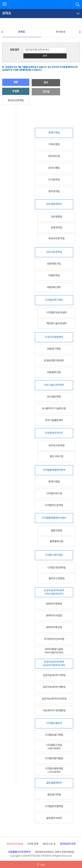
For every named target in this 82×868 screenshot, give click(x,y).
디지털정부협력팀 (54, 807)
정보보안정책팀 (16, 101)
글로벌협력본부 (54, 783)
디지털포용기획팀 (54, 735)
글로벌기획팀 (54, 795)
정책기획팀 (54, 482)
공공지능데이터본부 (54, 664)
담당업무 (15, 50)
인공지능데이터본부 (54, 592)
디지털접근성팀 (54, 747)
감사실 (46, 92)
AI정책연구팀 (54, 264)
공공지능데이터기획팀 (54, 675)
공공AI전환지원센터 (54, 361)
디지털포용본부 (54, 723)
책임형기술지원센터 (57, 324)
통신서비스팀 (57, 457)
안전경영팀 (57, 217)
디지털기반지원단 (54, 555)
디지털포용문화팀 (54, 770)
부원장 (16, 91)
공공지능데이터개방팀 (54, 687)
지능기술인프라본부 (54, 385)
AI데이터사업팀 (54, 616)
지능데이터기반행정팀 (54, 711)
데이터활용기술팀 (54, 651)
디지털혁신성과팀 (54, 505)
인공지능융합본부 (54, 337)
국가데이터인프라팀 (54, 639)
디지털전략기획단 (54, 300)
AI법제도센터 (54, 287)
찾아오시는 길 (49, 844)
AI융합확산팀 (54, 372)
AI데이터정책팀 (54, 604)
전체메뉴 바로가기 (0, 0)
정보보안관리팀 (56, 239)
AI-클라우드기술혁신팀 (54, 409)
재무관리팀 (54, 192)
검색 (45, 56)
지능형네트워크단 (54, 433)
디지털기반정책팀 (56, 568)
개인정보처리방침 (15, 844)
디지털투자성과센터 (57, 313)
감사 (46, 83)
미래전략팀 (54, 276)
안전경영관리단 (54, 204)
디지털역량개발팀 (54, 759)
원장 (16, 82)
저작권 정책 (33, 844)
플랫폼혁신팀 (57, 542)
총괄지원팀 (57, 531)
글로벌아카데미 (54, 818)
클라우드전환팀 (56, 579)
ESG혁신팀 (54, 156)
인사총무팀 (54, 180)
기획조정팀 (54, 145)
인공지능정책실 (54, 252)
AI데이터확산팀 (54, 627)
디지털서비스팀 (54, 494)
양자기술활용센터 (54, 420)
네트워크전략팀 (56, 446)
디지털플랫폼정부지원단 (54, 518)
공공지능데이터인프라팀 (54, 699)
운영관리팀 (57, 228)
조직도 (22, 32)
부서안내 (60, 32)
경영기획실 (54, 133)
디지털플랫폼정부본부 (54, 470)
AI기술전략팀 (54, 397)
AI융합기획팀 (54, 349)
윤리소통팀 (54, 168)
